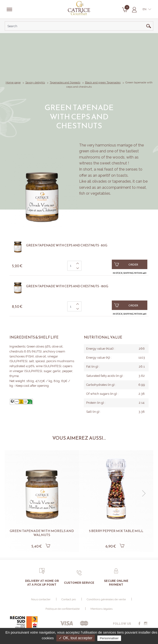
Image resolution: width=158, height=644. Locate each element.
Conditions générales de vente (106, 599)
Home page (13, 82)
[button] (144, 494)
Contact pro (69, 599)
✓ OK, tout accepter (76, 638)
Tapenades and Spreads (65, 82)
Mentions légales (102, 609)
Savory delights (35, 82)
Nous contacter (41, 599)
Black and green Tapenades (103, 82)
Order (126, 264)
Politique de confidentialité (63, 609)
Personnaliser (109, 638)
